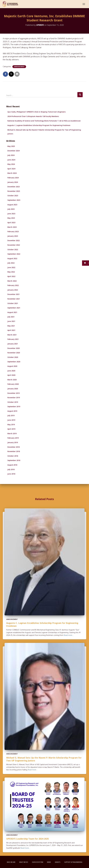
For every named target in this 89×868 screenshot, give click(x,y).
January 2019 (13, 442)
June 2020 (11, 371)
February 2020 (13, 384)
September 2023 (14, 200)
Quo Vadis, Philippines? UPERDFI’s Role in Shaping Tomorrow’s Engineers (37, 112)
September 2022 (14, 254)
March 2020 (12, 380)
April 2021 (11, 330)
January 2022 (13, 290)
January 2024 (13, 182)
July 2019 (11, 415)
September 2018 (14, 460)
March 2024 (12, 173)
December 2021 (14, 294)
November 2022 (14, 245)
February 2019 (13, 438)
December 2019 (14, 393)
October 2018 (13, 456)
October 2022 (13, 250)
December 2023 (14, 187)
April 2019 (11, 429)
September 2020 (14, 362)
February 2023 (13, 231)
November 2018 (14, 451)
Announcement (19, 67)
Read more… (69, 635)
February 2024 (13, 178)
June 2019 (11, 420)
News (49, 862)
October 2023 (13, 196)
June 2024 (11, 160)
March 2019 (12, 433)
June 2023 (11, 214)
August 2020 (12, 366)
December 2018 (14, 447)
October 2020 (13, 357)
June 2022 (11, 267)
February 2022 (13, 285)
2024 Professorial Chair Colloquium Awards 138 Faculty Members (33, 116)
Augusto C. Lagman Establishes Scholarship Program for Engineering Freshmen (39, 125)
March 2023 (12, 227)
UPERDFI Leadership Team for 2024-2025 (27, 839)
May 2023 (11, 218)
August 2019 (12, 411)
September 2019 (14, 406)
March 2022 (12, 281)
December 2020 (14, 348)
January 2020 (13, 389)
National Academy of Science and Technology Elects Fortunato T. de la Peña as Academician (44, 121)
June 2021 (11, 321)
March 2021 (12, 335)
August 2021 (12, 312)
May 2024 (11, 164)
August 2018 (12, 465)
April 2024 (11, 169)
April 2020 (11, 375)
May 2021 (11, 326)
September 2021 (14, 308)
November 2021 (14, 299)
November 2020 (14, 353)
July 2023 (11, 209)
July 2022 (11, 263)
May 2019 (11, 425)
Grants (58, 862)
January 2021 (13, 344)
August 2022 (12, 258)
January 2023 (13, 236)
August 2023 (12, 205)
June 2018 (11, 474)
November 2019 (14, 398)
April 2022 (11, 276)
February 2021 (13, 339)
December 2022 (14, 240)
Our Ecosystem (38, 862)
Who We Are (11, 862)
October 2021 (13, 303)
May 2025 (11, 146)
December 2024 (14, 151)
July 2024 (11, 155)
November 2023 (14, 191)
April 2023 (11, 223)
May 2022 (11, 272)
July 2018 (11, 469)
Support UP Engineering (73, 862)
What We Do (24, 862)
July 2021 (11, 317)
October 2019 (13, 402)
